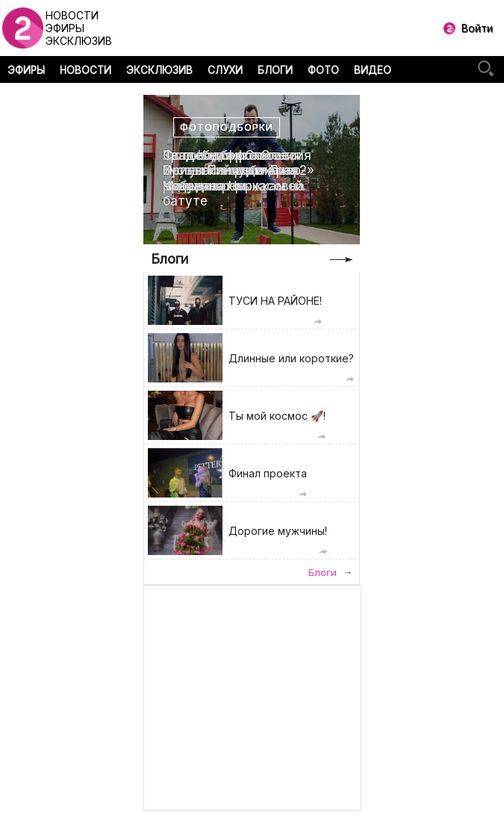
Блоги (169, 259)
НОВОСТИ (85, 70)
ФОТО (323, 70)
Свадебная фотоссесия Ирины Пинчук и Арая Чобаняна (237, 171)
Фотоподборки (227, 127)
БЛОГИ (275, 70)
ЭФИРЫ (26, 70)
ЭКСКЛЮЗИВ (159, 70)
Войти (477, 28)
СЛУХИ (225, 70)
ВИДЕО (373, 70)
